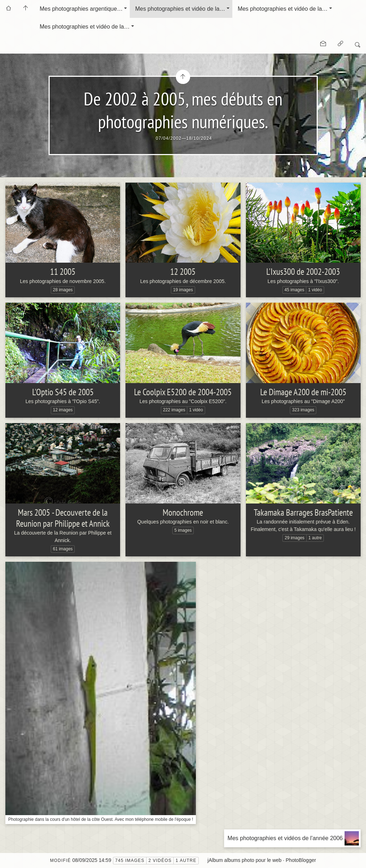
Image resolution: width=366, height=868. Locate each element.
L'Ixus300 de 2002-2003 (303, 272)
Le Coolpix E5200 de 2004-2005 (183, 392)
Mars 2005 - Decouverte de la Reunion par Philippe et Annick (63, 518)
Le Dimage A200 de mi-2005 (303, 392)
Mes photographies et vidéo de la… (180, 9)
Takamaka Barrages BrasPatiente (303, 512)
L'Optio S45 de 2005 (63, 392)
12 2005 (183, 272)
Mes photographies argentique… (81, 9)
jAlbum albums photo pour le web (245, 860)
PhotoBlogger (301, 860)
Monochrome (183, 512)
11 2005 (63, 272)
